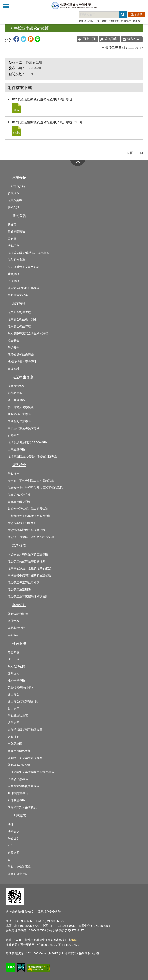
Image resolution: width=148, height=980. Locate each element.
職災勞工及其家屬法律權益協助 (28, 597)
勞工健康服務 (16, 400)
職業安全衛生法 (18, 874)
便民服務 (19, 644)
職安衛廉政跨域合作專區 (24, 288)
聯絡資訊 (13, 207)
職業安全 (19, 304)
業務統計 (19, 605)
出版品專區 (15, 744)
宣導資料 (13, 369)
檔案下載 (13, 659)
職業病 (137, 21)
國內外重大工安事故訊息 (24, 267)
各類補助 (13, 737)
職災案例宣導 (16, 260)
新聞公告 (19, 216)
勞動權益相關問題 (19, 765)
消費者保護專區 (18, 779)
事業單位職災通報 (19, 502)
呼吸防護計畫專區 (19, 414)
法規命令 (13, 832)
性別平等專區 (16, 680)
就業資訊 (13, 274)
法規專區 (19, 816)
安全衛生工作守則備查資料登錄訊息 (31, 481)
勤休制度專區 (16, 800)
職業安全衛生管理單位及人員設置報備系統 (35, 488)
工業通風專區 (16, 449)
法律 (11, 825)
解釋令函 (13, 853)
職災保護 (19, 546)
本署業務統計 (16, 628)
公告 (11, 860)
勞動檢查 (114, 21)
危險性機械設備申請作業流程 (26, 530)
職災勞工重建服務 (19, 590)
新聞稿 (12, 225)
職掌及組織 (15, 200)
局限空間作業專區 (19, 421)
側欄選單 (6, 6)
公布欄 (12, 239)
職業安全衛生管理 (19, 312)
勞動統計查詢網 (18, 614)
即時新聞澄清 (16, 232)
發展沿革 (13, 193)
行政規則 (13, 839)
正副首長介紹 (16, 186)
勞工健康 (102, 21)
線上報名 (13, 695)
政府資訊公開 (16, 666)
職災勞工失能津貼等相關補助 (26, 561)
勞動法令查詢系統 (19, 867)
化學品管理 (15, 393)
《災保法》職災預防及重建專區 (28, 554)
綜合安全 (13, 341)
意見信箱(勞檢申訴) (20, 688)
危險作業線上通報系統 (22, 523)
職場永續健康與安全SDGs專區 (27, 442)
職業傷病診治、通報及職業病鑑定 (29, 568)
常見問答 (13, 652)
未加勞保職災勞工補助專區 (25, 730)
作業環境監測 (16, 386)
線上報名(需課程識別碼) (23, 702)
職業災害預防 (87, 21)
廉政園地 (13, 674)
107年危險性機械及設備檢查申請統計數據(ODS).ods (16, 131)
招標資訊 (13, 281)
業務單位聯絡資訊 (19, 751)
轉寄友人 (133, 39)
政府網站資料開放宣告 (20, 912)
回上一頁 (89, 39)
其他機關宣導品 (18, 793)
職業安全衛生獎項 (19, 326)
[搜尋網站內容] (102, 15)
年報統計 (13, 635)
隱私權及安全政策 (49, 912)
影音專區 (13, 709)
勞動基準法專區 (18, 716)
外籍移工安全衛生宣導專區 (25, 758)
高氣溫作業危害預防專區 (24, 428)
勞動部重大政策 (18, 295)
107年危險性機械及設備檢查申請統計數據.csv (16, 108)
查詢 (142, 6)
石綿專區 (13, 435)
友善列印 (111, 39)
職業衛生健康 (23, 377)
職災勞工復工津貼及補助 (24, 583)
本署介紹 (19, 178)
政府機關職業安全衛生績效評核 (28, 333)
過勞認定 (126, 21)
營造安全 (13, 348)
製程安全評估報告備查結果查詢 (28, 509)
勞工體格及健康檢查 (21, 407)
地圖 (74, 940)
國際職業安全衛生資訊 (22, 807)
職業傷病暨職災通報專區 (24, 786)
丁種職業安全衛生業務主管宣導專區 (31, 772)
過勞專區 (13, 723)
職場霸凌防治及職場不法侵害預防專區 (32, 456)
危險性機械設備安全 (21, 355)
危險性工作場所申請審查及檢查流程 (31, 537)
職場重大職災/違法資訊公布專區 (28, 253)
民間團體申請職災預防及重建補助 (29, 576)
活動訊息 (13, 246)
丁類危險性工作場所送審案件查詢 (29, 516)
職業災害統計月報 (19, 495)
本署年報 (13, 621)
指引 (11, 846)
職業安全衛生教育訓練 (22, 319)
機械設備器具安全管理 (22, 362)
